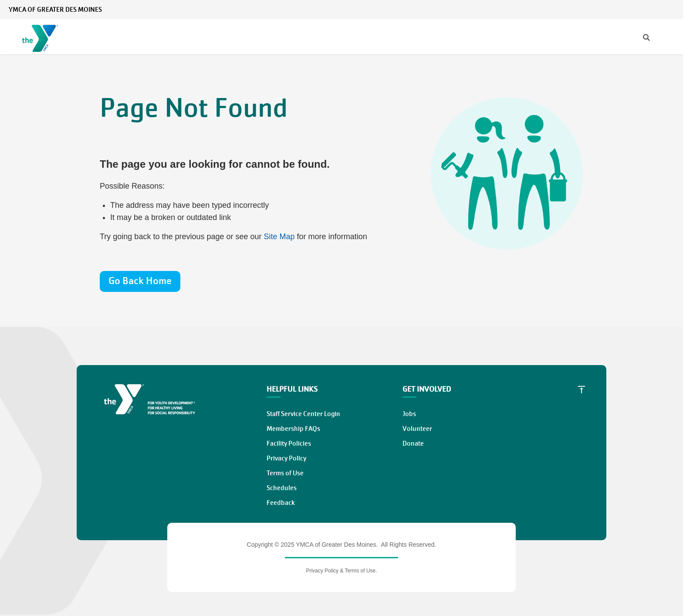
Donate (413, 443)
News (533, 10)
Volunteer (595, 37)
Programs (223, 37)
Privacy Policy (286, 458)
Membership (159, 37)
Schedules (282, 488)
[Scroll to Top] (582, 389)
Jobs (409, 414)
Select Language (651, 10)
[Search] (503, 10)
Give (556, 37)
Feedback (281, 503)
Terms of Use (285, 473)
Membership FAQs (293, 429)
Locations (382, 37)
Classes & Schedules (302, 37)
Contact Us (564, 10)
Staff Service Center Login (303, 414)
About (432, 37)
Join (525, 37)
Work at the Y (647, 37)
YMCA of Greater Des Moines (55, 10)
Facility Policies (289, 443)
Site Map (279, 237)
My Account (604, 10)
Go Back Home (140, 281)
